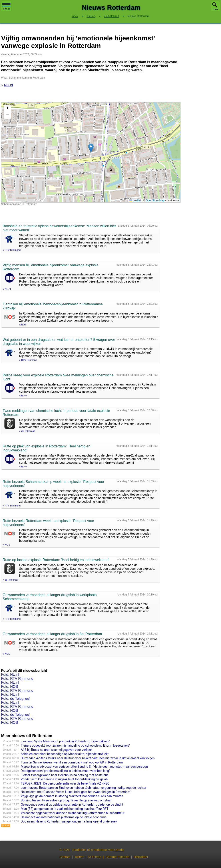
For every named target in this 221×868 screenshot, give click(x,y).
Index (75, 16)
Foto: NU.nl (10, 675)
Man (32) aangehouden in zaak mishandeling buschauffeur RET (65, 809)
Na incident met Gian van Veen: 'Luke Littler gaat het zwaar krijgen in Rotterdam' (76, 792)
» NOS (23, 324)
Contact (65, 857)
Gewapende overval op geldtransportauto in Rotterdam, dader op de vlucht (72, 805)
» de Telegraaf (27, 431)
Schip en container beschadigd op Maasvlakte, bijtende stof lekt (65, 754)
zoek (215, 9)
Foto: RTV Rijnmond (17, 679)
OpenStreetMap (155, 200)
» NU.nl (7, 289)
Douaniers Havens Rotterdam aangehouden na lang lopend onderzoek (69, 821)
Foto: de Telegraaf (15, 699)
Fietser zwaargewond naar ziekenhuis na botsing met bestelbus (65, 775)
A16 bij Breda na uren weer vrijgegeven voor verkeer (56, 750)
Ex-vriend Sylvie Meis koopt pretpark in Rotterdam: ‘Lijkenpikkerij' (65, 741)
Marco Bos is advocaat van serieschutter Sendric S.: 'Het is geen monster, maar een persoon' (85, 767)
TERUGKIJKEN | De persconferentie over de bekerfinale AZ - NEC (65, 783)
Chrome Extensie (117, 857)
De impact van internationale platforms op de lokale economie (64, 817)
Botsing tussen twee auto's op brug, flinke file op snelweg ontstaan (67, 800)
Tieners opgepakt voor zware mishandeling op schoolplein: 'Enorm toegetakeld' (75, 745)
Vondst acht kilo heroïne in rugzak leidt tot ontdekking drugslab (64, 779)
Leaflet (135, 200)
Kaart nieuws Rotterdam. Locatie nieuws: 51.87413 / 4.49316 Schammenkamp (90, 152)
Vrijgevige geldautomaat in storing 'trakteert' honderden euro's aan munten (72, 796)
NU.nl (8, 85)
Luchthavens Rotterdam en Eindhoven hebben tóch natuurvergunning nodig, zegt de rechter (84, 788)
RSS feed (94, 857)
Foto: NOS (10, 687)
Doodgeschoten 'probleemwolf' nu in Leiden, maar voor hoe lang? (66, 771)
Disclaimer (141, 857)
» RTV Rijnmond (12, 250)
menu (6, 7)
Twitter (79, 857)
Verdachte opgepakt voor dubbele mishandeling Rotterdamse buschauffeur (73, 813)
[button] (91, 148)
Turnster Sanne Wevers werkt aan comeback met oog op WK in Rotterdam (72, 762)
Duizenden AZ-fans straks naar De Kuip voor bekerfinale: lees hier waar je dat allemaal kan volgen (88, 758)
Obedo (119, 850)
